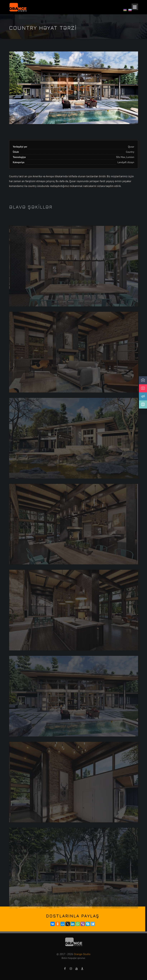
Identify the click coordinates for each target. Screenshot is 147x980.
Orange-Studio (82, 954)
